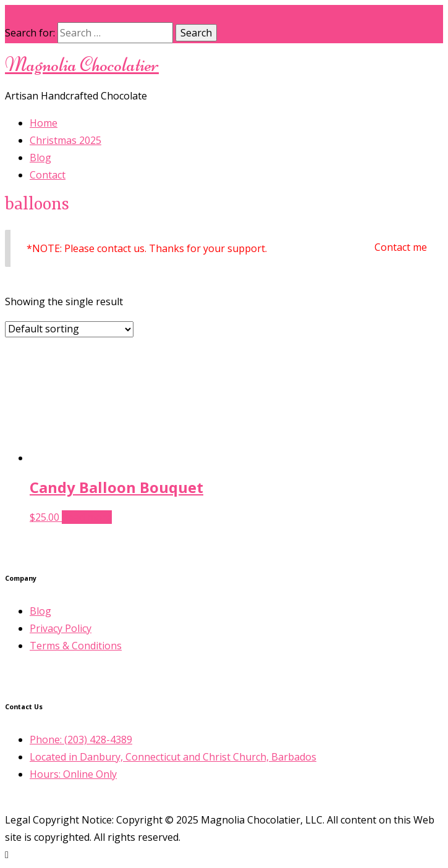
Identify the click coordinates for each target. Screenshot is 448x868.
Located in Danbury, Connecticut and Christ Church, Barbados (173, 757)
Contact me (401, 247)
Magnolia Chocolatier (82, 65)
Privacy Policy (61, 628)
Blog (40, 158)
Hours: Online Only (73, 774)
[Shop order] (69, 329)
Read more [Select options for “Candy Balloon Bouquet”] (87, 517)
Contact (48, 175)
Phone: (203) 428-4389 (81, 739)
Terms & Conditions (76, 646)
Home (44, 123)
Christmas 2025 (66, 140)
